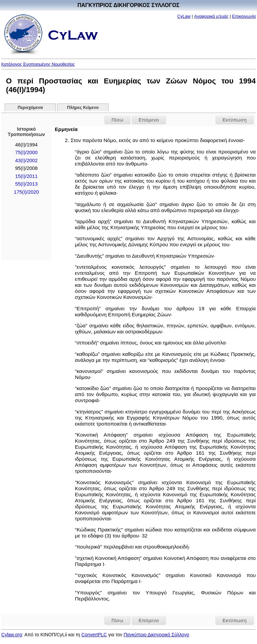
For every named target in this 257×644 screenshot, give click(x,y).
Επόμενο (149, 120)
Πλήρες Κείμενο (83, 108)
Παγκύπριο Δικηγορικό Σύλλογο (156, 635)
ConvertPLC (94, 635)
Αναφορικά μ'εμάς (211, 16)
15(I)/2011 (26, 176)
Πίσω (117, 120)
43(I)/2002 (26, 160)
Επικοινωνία (244, 16)
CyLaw (184, 16)
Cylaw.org (12, 635)
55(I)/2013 (26, 184)
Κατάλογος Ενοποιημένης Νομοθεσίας (38, 64)
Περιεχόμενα (30, 108)
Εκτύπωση (235, 120)
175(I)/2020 (26, 192)
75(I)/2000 (26, 152)
